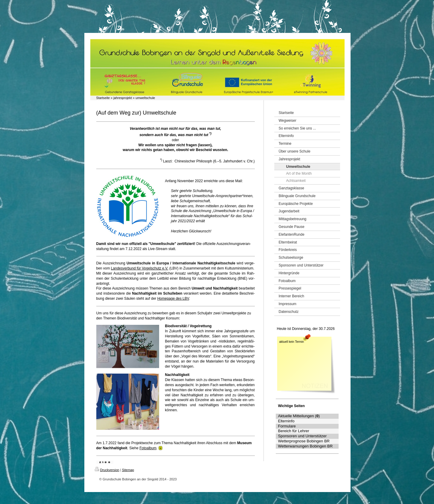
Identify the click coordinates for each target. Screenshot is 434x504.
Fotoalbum (148, 448)
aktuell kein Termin (292, 342)
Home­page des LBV (173, 299)
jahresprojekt (123, 98)
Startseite (103, 98)
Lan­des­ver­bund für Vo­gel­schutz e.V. (140, 268)
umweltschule (145, 98)
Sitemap (128, 470)
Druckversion (107, 470)
